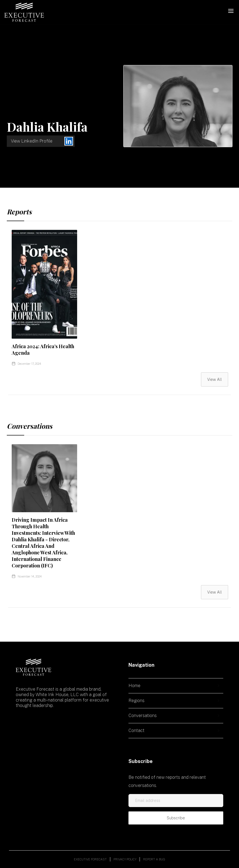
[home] (24, 12)
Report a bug (154, 859)
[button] (231, 11)
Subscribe (176, 818)
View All (215, 379)
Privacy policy (125, 859)
